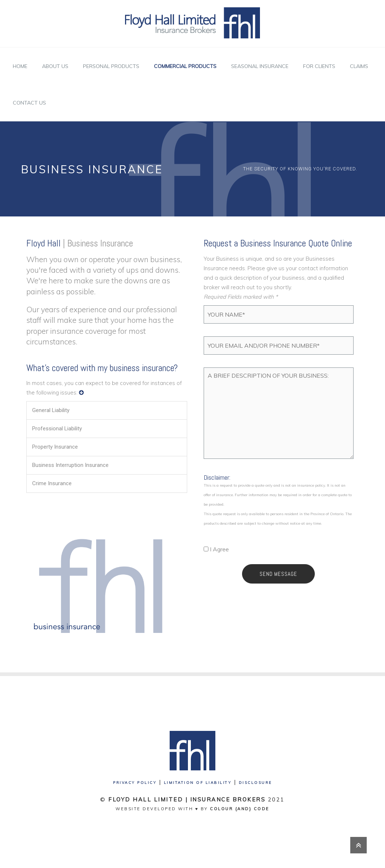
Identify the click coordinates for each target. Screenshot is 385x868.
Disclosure (255, 783)
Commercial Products (185, 66)
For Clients (319, 66)
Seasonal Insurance (260, 66)
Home (20, 66)
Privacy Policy (135, 783)
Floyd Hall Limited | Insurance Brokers (187, 799)
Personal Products (111, 66)
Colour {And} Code (240, 809)
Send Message (278, 574)
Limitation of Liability (198, 783)
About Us (55, 66)
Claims (359, 66)
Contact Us (29, 103)
